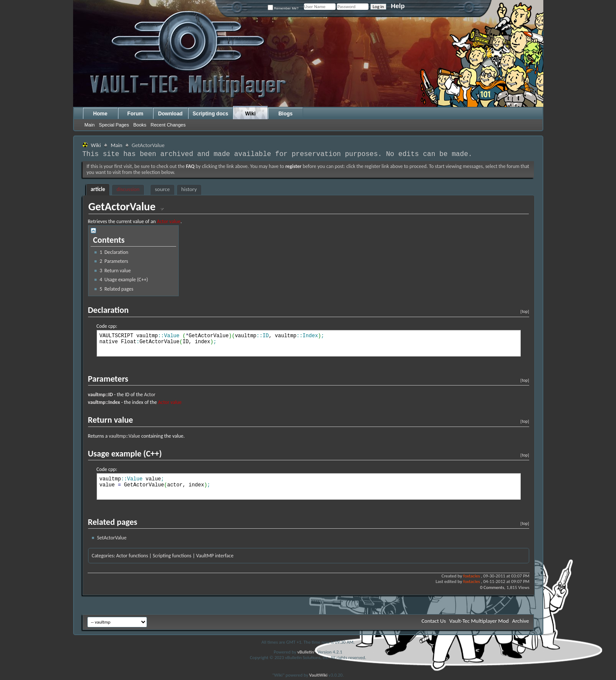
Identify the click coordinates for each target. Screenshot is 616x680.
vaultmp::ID (101, 394)
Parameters (114, 261)
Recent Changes (168, 125)
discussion (128, 189)
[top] (525, 311)
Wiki (251, 114)
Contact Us (434, 621)
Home (100, 114)
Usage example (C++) (124, 280)
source (162, 189)
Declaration (114, 252)
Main (90, 125)
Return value (115, 271)
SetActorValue (112, 538)
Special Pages (114, 125)
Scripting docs (211, 114)
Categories (103, 556)
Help (398, 6)
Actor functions (132, 556)
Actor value (169, 221)
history (189, 189)
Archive (520, 621)
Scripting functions (172, 556)
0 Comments (492, 587)
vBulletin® (307, 652)
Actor (150, 394)
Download (170, 114)
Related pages (116, 289)
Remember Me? (283, 8)
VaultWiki (318, 675)
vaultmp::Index (104, 402)
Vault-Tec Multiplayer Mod (479, 621)
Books (140, 125)
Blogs (285, 114)
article (98, 189)
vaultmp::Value (124, 436)
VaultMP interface (215, 556)
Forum (135, 114)
